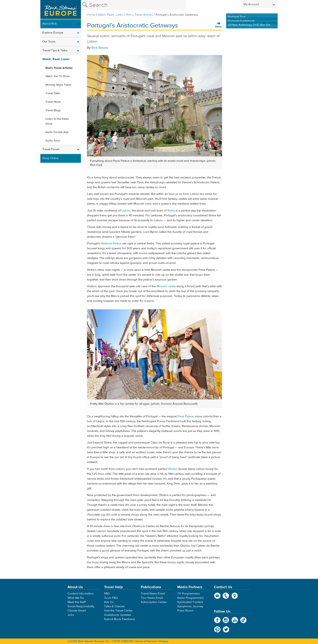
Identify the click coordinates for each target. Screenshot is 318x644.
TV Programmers (189, 594)
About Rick (50, 24)
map (235, 596)
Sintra (171, 211)
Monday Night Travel (58, 85)
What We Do (76, 598)
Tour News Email (152, 598)
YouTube (235, 620)
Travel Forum (51, 149)
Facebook (217, 620)
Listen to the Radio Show (57, 121)
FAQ (107, 594)
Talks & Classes (114, 606)
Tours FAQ (111, 598)
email (217, 596)
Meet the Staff (77, 602)
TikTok (243, 620)
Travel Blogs (53, 110)
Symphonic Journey (190, 606)
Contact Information (81, 594)
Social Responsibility (81, 606)
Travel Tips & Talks (55, 50)
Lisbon (126, 211)
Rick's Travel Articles (140, 15)
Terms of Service (146, 641)
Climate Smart (77, 611)
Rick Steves (100, 48)
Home (91, 15)
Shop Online (50, 158)
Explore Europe (53, 33)
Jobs (71, 615)
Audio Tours (53, 141)
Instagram (226, 620)
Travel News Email (153, 594)
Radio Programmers (191, 598)
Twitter (226, 629)
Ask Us (109, 602)
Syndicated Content (190, 602)
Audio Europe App (57, 132)
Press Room (185, 611)
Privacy (164, 641)
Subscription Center (154, 602)
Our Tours (49, 42)
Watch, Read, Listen (111, 15)
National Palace (111, 243)
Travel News (53, 102)
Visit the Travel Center (118, 611)
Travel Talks (53, 93)
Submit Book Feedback (120, 619)
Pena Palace (186, 416)
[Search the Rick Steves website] (134, 5)
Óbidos (173, 469)
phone (226, 596)
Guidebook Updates (118, 615)
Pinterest (217, 629)
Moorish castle (166, 286)
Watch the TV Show (58, 76)
